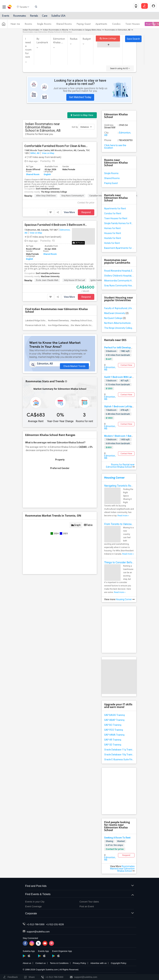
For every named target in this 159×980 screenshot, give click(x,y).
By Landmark (42, 41)
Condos (116, 25)
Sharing (109, 841)
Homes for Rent (112, 228)
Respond (86, 212)
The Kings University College (54, 192)
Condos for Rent (113, 213)
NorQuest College (115, 318)
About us (27, 963)
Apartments (101, 25)
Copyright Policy (119, 963)
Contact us (40, 963)
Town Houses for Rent (116, 218)
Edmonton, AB (110, 368)
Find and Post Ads (79, 886)
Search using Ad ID (120, 68)
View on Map (48, 153)
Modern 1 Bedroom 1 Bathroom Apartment (127, 436)
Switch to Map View (82, 115)
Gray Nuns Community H (73, 196)
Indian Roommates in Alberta (55, 30)
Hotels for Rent (112, 243)
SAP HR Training (113, 740)
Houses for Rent (113, 233)
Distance (86, 127)
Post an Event (87, 906)
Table (88, 528)
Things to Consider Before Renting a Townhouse (119, 562)
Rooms (28, 25)
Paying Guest (84, 25)
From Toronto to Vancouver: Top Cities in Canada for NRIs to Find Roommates (119, 524)
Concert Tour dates (89, 902)
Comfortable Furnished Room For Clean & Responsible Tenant (56, 146)
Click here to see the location (115, 147)
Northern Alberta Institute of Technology (119, 323)
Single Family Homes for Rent (119, 223)
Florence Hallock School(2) (38, 325)
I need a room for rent (28, 48)
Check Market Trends (74, 365)
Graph (76, 528)
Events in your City (35, 902)
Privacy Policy (79, 963)
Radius (74, 39)
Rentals (34, 17)
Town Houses (133, 25)
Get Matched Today (80, 97)
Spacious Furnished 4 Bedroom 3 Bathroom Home (56, 225)
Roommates (20, 17)
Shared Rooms (64, 25)
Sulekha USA (58, 17)
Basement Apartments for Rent (119, 248)
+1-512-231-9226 (55, 924)
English (47, 174)
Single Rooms (44, 25)
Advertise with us (98, 963)
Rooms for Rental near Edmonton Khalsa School (120, 466)
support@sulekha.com (38, 932)
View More (69, 212)
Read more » (123, 516)
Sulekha (10, 7)
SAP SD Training (113, 745)
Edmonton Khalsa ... (59, 41)
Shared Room (33, 174)
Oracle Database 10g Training (119, 755)
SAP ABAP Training (114, 720)
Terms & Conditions (59, 963)
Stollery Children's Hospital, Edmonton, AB (119, 276)
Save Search (133, 39)
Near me (15, 25)
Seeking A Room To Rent (117, 838)
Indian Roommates (31, 30)
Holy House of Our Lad (74, 280)
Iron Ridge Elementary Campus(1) (64, 325)
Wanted (121, 841)
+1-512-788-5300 (36, 924)
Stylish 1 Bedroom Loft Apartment (122, 406)
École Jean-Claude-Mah (47, 280)
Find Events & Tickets (79, 894)
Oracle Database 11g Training (119, 750)
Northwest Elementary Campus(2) (64, 320)
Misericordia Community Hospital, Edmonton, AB (119, 281)
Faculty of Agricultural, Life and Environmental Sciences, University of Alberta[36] (119, 308)
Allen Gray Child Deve (46, 196)
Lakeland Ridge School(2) (38, 320)
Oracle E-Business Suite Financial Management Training (119, 759)
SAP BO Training (113, 725)
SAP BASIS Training (114, 715)
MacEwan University (50, 276)
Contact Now (126, 365)
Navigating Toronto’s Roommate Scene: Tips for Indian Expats (119, 486)
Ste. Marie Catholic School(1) (85, 325)
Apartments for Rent (115, 209)
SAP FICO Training (114, 730)
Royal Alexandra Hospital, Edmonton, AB (119, 271)
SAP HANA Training (114, 735)
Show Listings (108, 38)
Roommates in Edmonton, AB (118, 30)
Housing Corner (114, 478)
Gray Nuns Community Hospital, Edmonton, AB (119, 286)
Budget (87, 39)
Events (6, 17)
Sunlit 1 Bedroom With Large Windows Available (130, 377)
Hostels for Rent (113, 238)
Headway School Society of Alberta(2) (89, 320)
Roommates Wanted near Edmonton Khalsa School (122, 869)
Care (45, 17)
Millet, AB (35, 153)
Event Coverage (33, 906)
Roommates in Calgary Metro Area (86, 30)
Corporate (79, 914)
